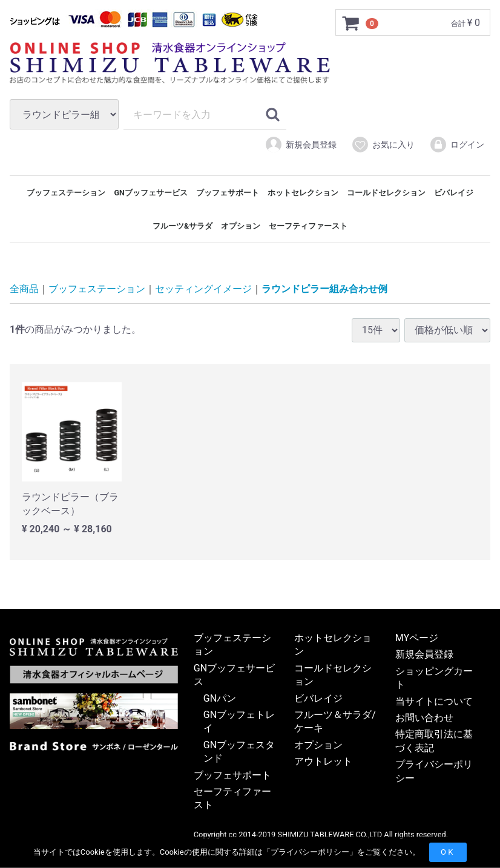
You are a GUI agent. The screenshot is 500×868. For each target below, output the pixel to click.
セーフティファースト (308, 226)
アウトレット (323, 762)
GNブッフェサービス (150, 193)
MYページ (417, 638)
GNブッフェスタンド (239, 752)
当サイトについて (434, 701)
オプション (241, 226)
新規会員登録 (301, 145)
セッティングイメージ (203, 289)
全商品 (24, 289)
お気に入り (383, 145)
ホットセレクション (303, 193)
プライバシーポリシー (310, 852)
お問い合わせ (424, 718)
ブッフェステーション (66, 193)
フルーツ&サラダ (183, 226)
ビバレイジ (454, 193)
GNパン (220, 698)
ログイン (457, 145)
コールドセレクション (386, 193)
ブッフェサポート (228, 193)
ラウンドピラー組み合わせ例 (324, 289)
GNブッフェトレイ (239, 722)
